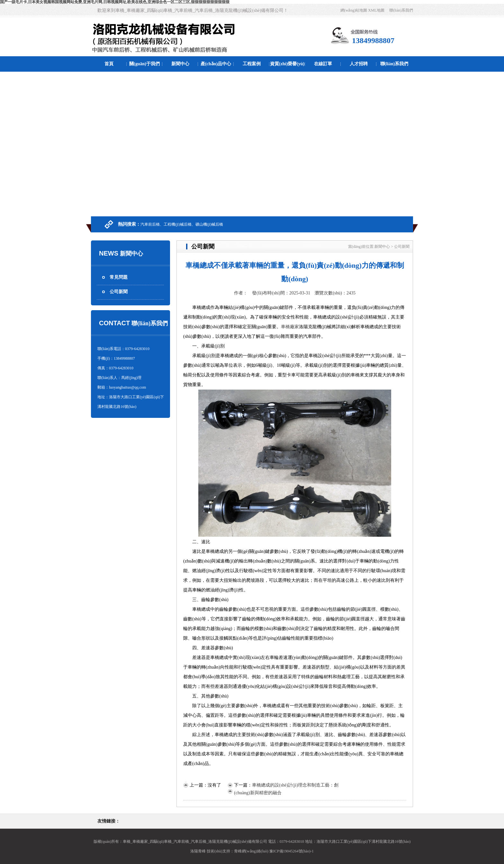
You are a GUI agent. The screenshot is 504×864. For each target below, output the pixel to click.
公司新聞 (119, 292)
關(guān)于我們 (144, 64)
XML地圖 (376, 10)
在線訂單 (323, 64)
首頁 (109, 64)
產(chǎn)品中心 (216, 64)
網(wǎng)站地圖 (354, 10)
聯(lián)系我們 (401, 10)
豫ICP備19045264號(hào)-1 (292, 851)
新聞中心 (180, 64)
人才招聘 (359, 64)
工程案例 (252, 64)
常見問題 (119, 277)
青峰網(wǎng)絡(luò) (251, 851)
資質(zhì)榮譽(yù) (287, 64)
